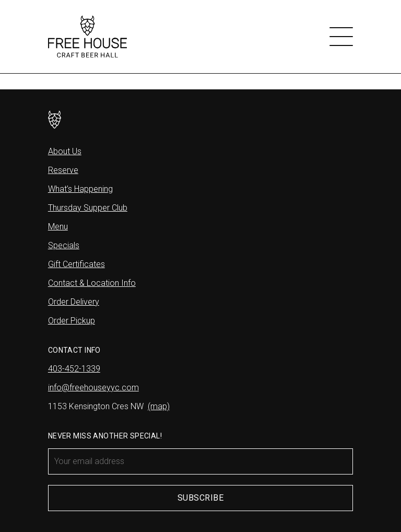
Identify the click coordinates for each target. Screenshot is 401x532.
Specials (64, 245)
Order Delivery (74, 302)
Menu (58, 227)
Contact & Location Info (92, 283)
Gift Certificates (76, 264)
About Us (65, 151)
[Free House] (87, 37)
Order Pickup (72, 321)
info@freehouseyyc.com (93, 388)
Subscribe (200, 498)
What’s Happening (80, 189)
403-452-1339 (74, 369)
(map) (159, 406)
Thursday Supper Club (88, 208)
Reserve (63, 170)
